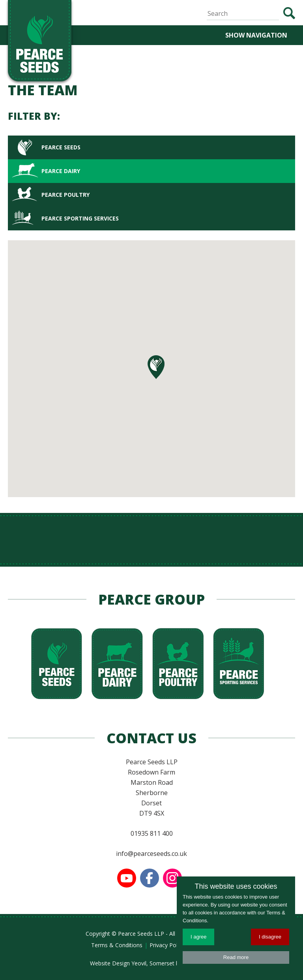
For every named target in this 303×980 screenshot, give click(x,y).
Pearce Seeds (61, 147)
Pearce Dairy (61, 171)
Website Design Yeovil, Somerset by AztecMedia (152, 963)
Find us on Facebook (150, 878)
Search (289, 13)
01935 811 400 (152, 833)
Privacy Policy (167, 945)
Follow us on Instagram (172, 878)
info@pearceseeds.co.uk (151, 854)
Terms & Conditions (117, 945)
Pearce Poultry (65, 195)
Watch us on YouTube (127, 878)
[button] (156, 367)
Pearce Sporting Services (80, 218)
